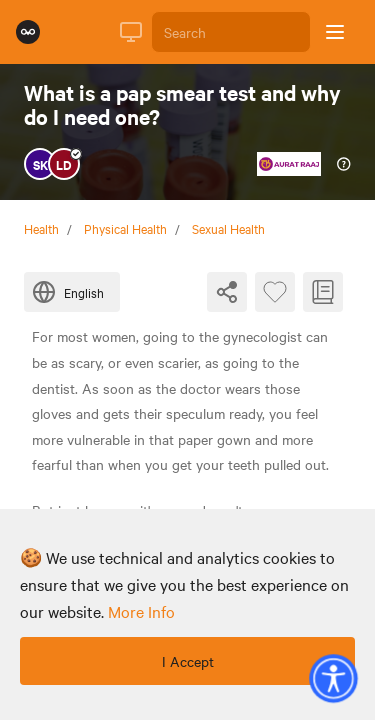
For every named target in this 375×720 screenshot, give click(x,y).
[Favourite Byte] (275, 292)
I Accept (188, 661)
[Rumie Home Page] (28, 32)
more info (141, 611)
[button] (333, 678)
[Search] (231, 32)
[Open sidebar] (335, 32)
